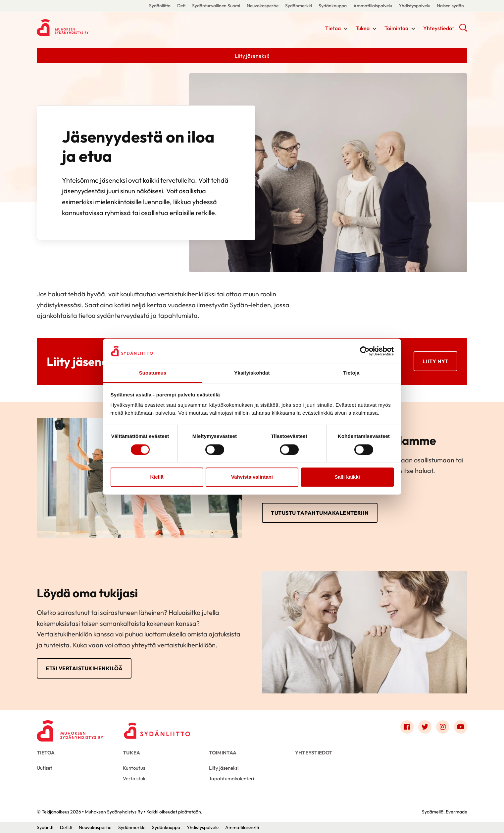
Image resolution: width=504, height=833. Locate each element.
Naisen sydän (450, 6)
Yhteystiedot (439, 28)
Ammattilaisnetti (242, 827)
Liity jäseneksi (224, 768)
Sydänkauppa (333, 6)
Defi (181, 6)
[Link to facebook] (407, 727)
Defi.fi (66, 827)
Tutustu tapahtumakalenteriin (320, 513)
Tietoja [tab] (352, 373)
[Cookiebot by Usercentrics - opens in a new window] (365, 351)
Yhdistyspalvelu (414, 6)
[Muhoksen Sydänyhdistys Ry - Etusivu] (70, 729)
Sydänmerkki (299, 6)
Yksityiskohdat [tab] (252, 373)
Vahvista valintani (252, 477)
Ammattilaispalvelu (373, 6)
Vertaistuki (135, 778)
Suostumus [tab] (153, 373)
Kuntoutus (134, 768)
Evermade (456, 812)
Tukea (363, 28)
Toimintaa (396, 28)
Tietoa (333, 28)
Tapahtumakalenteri (231, 778)
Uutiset (45, 768)
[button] (463, 30)
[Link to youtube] (461, 727)
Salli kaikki (347, 477)
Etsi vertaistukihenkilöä (84, 668)
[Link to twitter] (425, 727)
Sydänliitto (160, 6)
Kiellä (157, 477)
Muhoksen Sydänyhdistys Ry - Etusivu (90, 28)
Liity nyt (436, 361)
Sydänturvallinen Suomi (216, 6)
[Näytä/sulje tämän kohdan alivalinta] (346, 29)
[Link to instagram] (443, 727)
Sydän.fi (45, 827)
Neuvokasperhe (263, 6)
